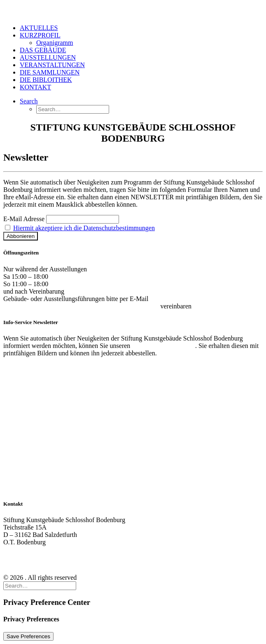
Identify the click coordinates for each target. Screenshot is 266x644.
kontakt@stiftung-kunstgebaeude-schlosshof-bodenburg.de (81, 306)
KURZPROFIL (40, 35)
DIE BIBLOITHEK (46, 80)
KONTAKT (35, 87)
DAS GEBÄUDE (43, 50)
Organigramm (55, 43)
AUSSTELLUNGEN (48, 57)
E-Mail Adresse (24, 219)
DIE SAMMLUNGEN (50, 72)
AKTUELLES (39, 28)
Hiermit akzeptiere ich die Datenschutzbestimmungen (84, 228)
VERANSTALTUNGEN (52, 65)
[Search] (29, 101)
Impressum (18, 563)
